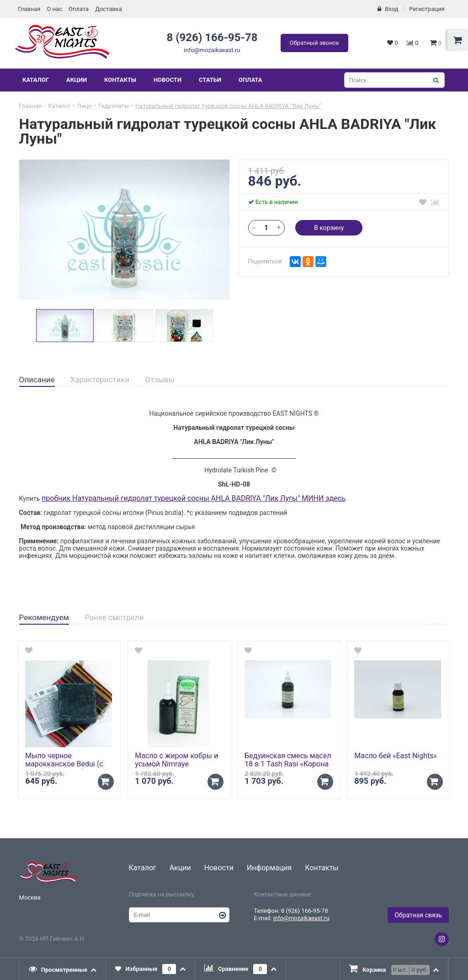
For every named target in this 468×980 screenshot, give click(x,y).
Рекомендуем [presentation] (44, 617)
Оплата (79, 9)
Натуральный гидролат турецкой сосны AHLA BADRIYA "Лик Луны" (228, 106)
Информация (269, 868)
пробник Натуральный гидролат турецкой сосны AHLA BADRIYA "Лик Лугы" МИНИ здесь (194, 498)
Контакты (120, 80)
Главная (29, 9)
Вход (391, 9)
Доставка (109, 9)
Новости (168, 80)
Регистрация (427, 9)
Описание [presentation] (37, 380)
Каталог (36, 80)
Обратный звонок (314, 43)
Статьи (210, 80)
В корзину (329, 228)
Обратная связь (418, 915)
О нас (54, 9)
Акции (77, 80)
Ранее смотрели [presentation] (114, 617)
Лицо (85, 106)
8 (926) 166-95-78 (212, 37)
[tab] (37, 380)
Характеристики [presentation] (100, 380)
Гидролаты (114, 106)
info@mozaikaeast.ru (212, 50)
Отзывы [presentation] (160, 380)
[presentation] (63, 969)
